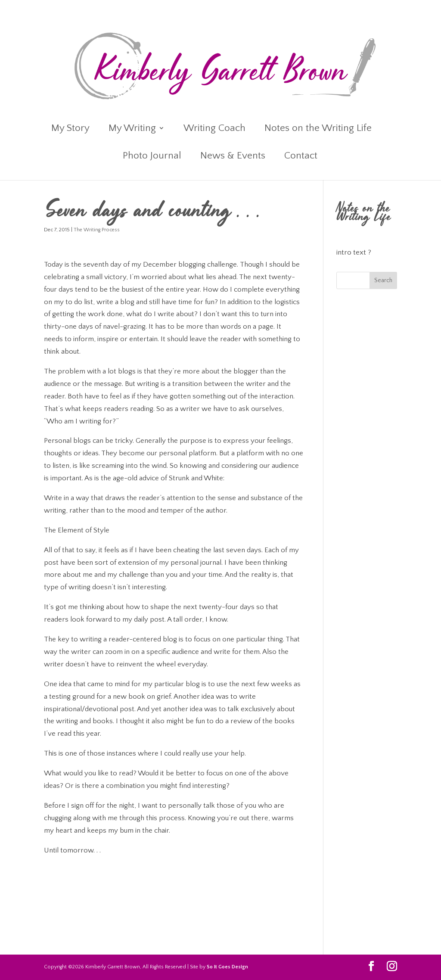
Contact (301, 157)
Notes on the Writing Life (318, 129)
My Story (70, 129)
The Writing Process (97, 230)
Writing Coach (214, 129)
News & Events (233, 157)
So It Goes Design (227, 967)
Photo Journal (152, 157)
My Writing (132, 129)
